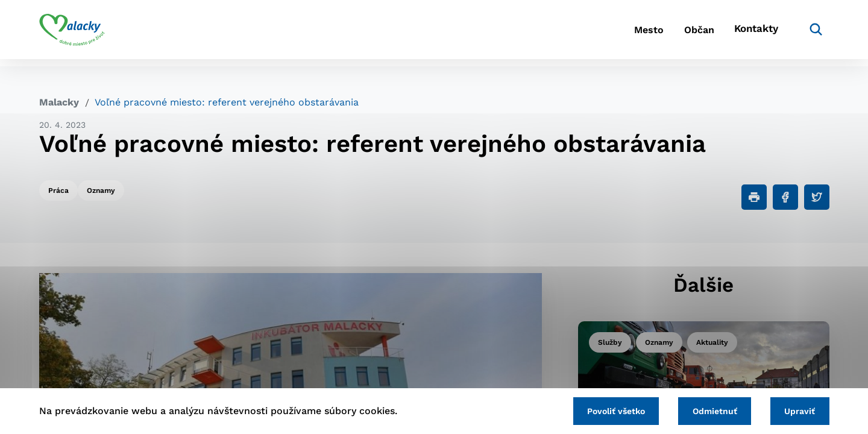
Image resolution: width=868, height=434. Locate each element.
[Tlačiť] (754, 197)
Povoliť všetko (602, 410)
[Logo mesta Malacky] (72, 33)
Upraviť (797, 410)
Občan (687, 33)
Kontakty (753, 33)
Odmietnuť (706, 410)
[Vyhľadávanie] (811, 33)
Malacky (59, 102)
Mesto (627, 33)
